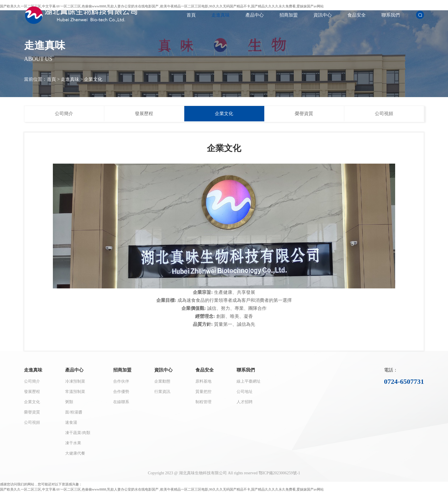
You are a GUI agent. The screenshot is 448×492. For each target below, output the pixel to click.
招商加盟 (289, 15)
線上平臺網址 (249, 381)
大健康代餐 (75, 453)
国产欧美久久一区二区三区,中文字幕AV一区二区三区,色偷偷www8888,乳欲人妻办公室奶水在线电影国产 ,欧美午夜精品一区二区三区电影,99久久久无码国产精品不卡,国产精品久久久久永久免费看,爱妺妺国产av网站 (162, 489)
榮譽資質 (304, 114)
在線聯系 (121, 402)
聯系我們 (391, 15)
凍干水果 (73, 443)
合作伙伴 (121, 381)
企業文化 (93, 79)
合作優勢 (121, 392)
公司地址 (245, 392)
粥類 (69, 402)
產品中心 (255, 15)
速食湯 (71, 422)
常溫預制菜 (75, 392)
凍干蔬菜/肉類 (78, 433)
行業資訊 (162, 392)
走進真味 (221, 15)
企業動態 (162, 381)
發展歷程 (144, 114)
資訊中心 (323, 15)
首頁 (191, 15)
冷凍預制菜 (75, 381)
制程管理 (203, 402)
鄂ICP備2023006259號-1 (279, 473)
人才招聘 (245, 402)
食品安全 (357, 15)
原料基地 (203, 381)
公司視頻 (384, 114)
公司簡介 (64, 114)
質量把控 (203, 392)
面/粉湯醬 (74, 412)
